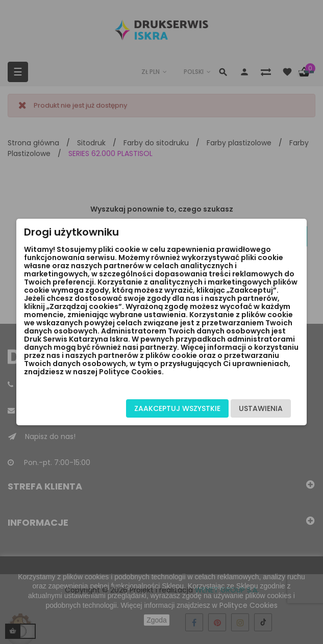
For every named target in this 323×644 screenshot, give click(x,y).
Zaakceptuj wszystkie (177, 408)
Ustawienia (261, 408)
